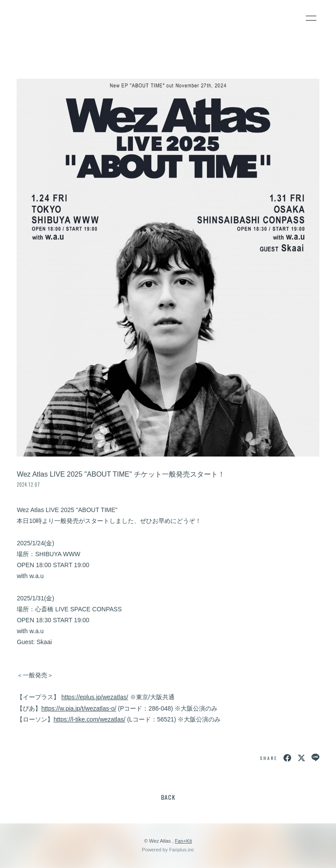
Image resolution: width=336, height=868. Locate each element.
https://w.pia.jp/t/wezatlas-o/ (79, 708)
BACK (168, 797)
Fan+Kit (184, 841)
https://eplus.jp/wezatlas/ (95, 697)
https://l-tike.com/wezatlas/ (89, 719)
